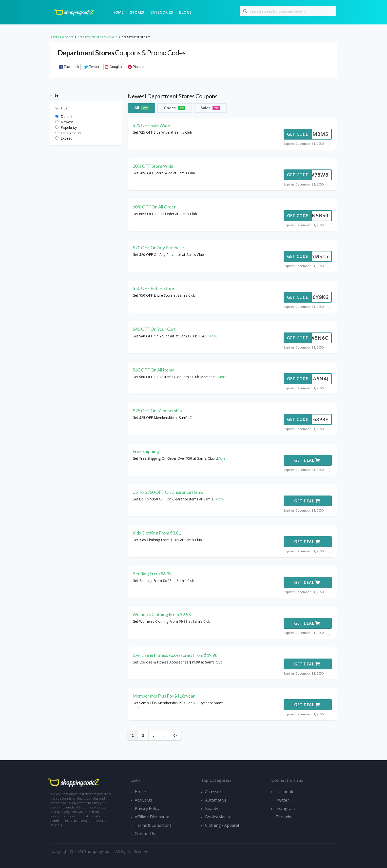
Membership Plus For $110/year (164, 696)
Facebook (284, 792)
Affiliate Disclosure (152, 817)
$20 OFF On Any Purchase (158, 248)
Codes (175, 108)
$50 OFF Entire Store (153, 288)
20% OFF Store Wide (153, 166)
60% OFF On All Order (154, 207)
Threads (283, 817)
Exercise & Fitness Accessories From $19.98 (175, 655)
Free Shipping (146, 451)
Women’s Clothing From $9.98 (162, 614)
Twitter (282, 800)
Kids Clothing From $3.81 (157, 533)
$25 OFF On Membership (157, 411)
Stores (137, 12)
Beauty (212, 808)
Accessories (216, 792)
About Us (143, 800)
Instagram (285, 808)
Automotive (216, 800)
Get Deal (307, 460)
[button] (69, 67)
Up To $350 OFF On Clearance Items (168, 492)
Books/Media (217, 817)
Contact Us (145, 834)
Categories (162, 12)
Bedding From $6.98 (152, 574)
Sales (210, 108)
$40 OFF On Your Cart (154, 329)
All (141, 108)
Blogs (185, 12)
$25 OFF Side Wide (151, 125)
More (213, 336)
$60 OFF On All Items (153, 370)
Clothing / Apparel (222, 825)
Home (118, 12)
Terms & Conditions (153, 825)
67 (175, 735)
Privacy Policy (147, 808)
